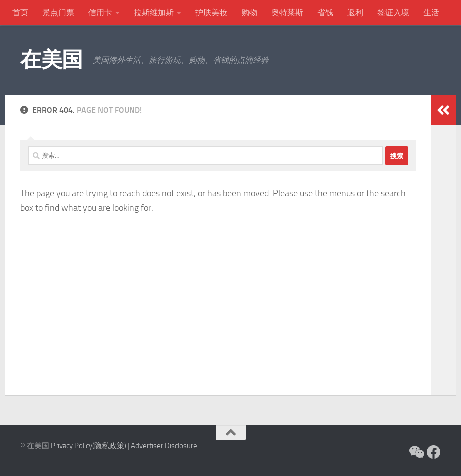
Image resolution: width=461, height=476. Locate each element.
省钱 (325, 12)
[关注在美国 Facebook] (434, 452)
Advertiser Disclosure (164, 446)
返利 (355, 12)
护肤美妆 (211, 12)
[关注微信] (416, 452)
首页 (20, 12)
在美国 (51, 60)
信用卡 (100, 12)
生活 (431, 12)
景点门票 (58, 12)
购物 (249, 12)
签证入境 (393, 12)
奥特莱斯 (287, 12)
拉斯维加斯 (154, 12)
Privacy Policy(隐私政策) (88, 446)
